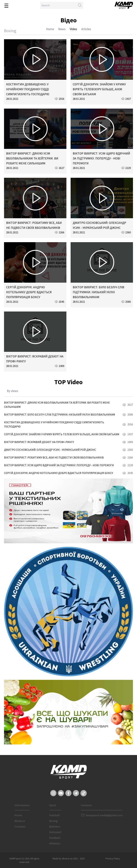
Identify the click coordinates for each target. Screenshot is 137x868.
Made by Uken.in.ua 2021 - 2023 (69, 858)
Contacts (20, 826)
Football (54, 815)
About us (20, 821)
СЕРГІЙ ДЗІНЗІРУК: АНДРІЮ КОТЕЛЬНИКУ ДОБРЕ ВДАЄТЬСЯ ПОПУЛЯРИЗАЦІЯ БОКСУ (29, 292)
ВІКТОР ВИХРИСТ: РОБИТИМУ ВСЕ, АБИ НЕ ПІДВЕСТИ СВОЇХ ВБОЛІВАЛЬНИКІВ (54, 457)
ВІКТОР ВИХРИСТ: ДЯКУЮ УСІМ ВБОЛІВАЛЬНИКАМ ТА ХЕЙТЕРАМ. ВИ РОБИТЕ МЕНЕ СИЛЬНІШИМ (32, 158)
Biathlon (55, 826)
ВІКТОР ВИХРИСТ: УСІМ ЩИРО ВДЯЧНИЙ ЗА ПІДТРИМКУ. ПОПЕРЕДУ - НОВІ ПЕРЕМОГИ (101, 158)
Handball (55, 838)
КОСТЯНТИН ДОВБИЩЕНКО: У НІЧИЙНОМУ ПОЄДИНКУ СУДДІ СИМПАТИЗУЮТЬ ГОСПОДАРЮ (28, 89)
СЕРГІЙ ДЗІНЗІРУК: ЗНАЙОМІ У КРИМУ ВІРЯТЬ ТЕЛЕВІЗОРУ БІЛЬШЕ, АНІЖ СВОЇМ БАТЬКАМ (99, 89)
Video (73, 29)
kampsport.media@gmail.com (104, 815)
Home (50, 29)
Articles (86, 29)
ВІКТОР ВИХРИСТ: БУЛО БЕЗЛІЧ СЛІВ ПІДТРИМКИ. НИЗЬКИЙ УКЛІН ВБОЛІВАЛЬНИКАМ (98, 292)
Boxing (53, 821)
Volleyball (55, 832)
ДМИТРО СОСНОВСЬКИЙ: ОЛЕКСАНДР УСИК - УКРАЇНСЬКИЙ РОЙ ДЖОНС (50, 450)
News (62, 29)
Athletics (55, 843)
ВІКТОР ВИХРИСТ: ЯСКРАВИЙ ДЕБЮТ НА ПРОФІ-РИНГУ (39, 442)
